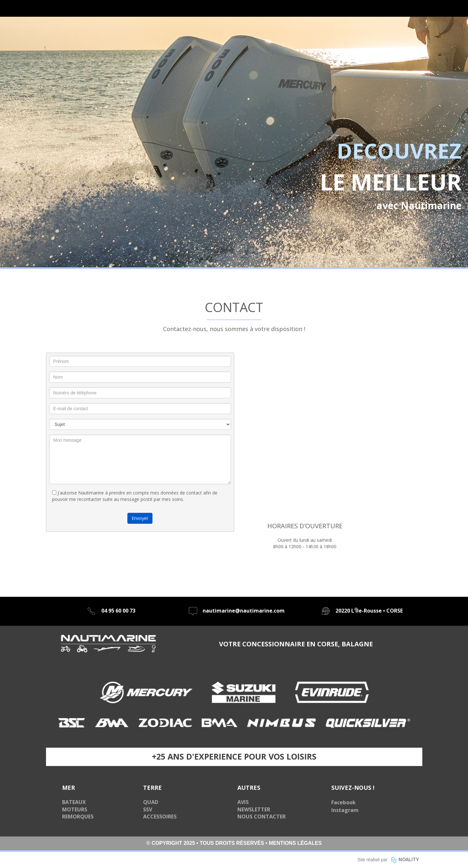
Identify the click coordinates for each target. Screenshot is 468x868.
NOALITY (409, 860)
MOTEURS (75, 809)
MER (69, 788)
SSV (148, 809)
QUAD (151, 802)
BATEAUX (74, 802)
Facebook (344, 802)
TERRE (152, 788)
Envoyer (140, 518)
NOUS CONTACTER (262, 817)
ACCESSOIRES (160, 817)
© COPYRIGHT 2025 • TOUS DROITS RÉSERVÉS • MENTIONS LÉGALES (234, 843)
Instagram (345, 810)
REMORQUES (78, 817)
